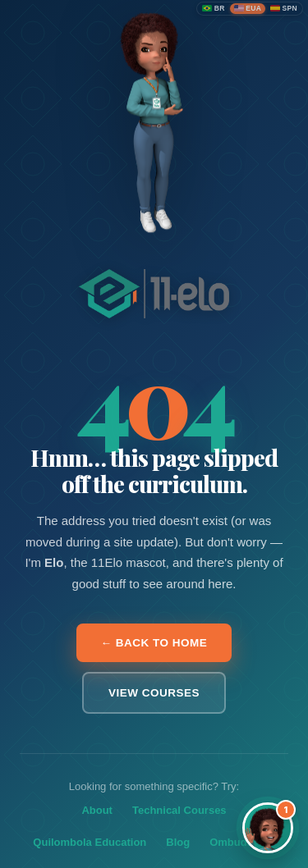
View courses (154, 693)
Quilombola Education (90, 842)
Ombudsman (242, 842)
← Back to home (154, 643)
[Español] (284, 9)
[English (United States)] (248, 9)
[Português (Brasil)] (213, 9)
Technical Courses (179, 810)
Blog (178, 842)
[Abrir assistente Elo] (268, 828)
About (97, 810)
